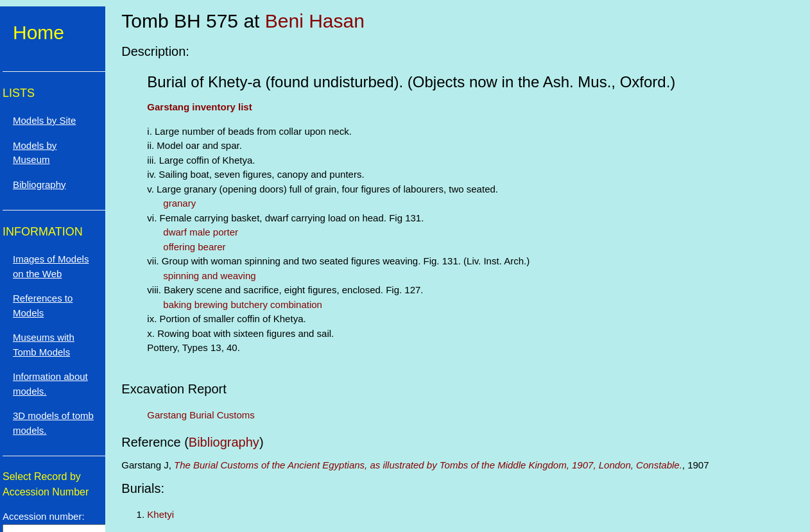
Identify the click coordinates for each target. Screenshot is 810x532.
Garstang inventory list (199, 107)
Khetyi (160, 514)
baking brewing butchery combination (243, 305)
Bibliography (224, 442)
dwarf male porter (201, 232)
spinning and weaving (209, 276)
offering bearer (194, 247)
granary (179, 203)
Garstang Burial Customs (201, 415)
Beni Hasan (315, 21)
